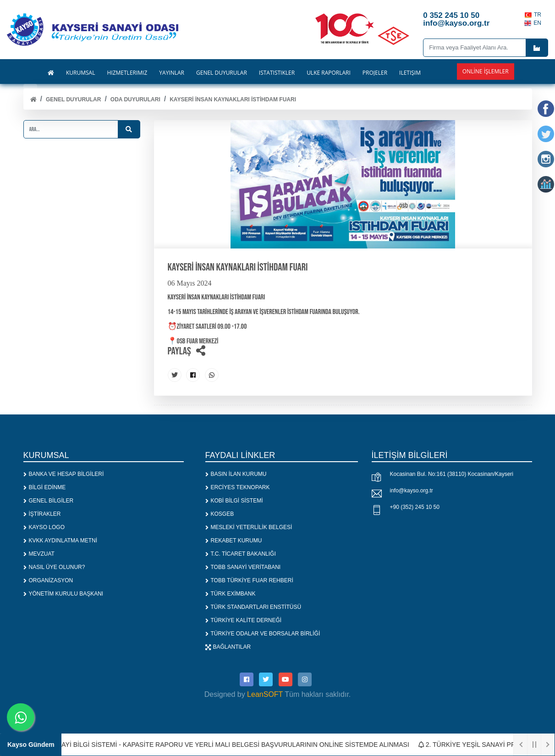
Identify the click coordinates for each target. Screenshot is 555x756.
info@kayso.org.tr (412, 491)
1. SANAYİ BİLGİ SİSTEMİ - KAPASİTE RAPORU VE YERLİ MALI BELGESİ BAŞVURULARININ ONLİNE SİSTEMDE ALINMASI (226, 745)
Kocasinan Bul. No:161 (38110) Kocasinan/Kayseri (452, 474)
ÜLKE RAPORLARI (329, 73)
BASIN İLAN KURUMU (236, 474)
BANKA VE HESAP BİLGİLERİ (64, 474)
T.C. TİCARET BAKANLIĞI (241, 554)
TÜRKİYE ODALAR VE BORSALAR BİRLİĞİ (263, 634)
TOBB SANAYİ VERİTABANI (243, 567)
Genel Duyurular (73, 99)
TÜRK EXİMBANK (231, 594)
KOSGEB (220, 514)
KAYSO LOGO (44, 527)
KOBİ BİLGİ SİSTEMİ (234, 501)
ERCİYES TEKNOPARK (238, 487)
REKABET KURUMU (234, 541)
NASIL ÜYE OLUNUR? (54, 567)
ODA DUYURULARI (135, 99)
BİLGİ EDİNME (45, 487)
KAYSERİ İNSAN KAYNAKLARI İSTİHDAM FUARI (233, 99)
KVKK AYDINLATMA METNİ (60, 541)
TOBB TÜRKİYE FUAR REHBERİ (249, 580)
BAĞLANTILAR (228, 647)
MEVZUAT (39, 554)
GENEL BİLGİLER (49, 501)
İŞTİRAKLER (42, 514)
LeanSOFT (265, 694)
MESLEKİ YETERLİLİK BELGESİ (249, 527)
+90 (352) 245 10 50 (415, 507)
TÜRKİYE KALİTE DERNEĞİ (244, 620)
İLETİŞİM (410, 73)
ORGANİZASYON (48, 580)
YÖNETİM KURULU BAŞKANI (63, 594)
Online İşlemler (486, 71)
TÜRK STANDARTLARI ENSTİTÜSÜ (253, 607)
